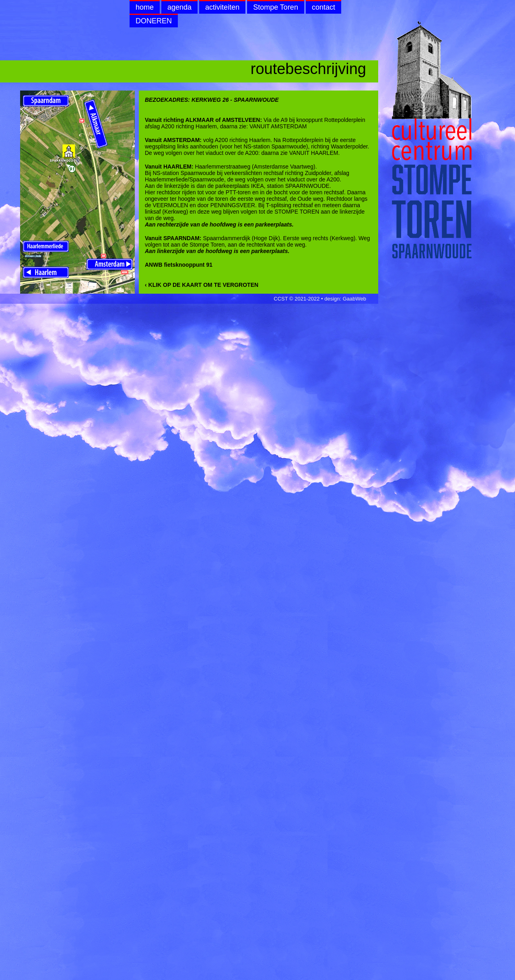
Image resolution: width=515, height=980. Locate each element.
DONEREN (154, 21)
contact (323, 7)
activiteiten (222, 7)
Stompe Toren (276, 7)
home (145, 7)
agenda (179, 7)
